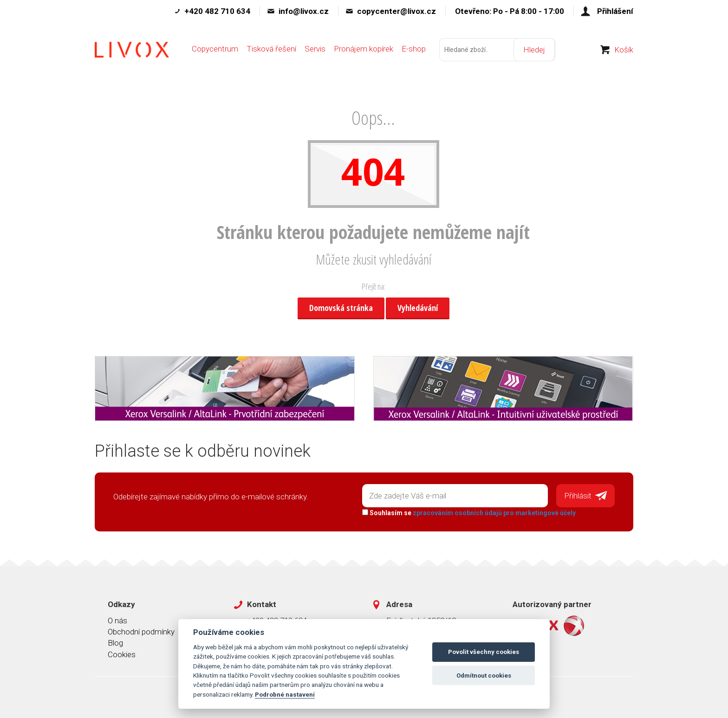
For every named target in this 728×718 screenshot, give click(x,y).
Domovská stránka (341, 308)
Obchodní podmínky (141, 632)
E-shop (414, 50)
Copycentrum (215, 50)
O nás (117, 620)
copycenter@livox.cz (396, 11)
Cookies (122, 654)
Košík (624, 51)
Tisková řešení (271, 50)
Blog (115, 643)
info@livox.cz (304, 11)
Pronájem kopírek (364, 50)
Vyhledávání (418, 308)
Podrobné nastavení (285, 694)
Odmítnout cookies (484, 676)
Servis (315, 50)
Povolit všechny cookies (484, 652)
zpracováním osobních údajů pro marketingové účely (494, 513)
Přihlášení (615, 11)
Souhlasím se (469, 513)
